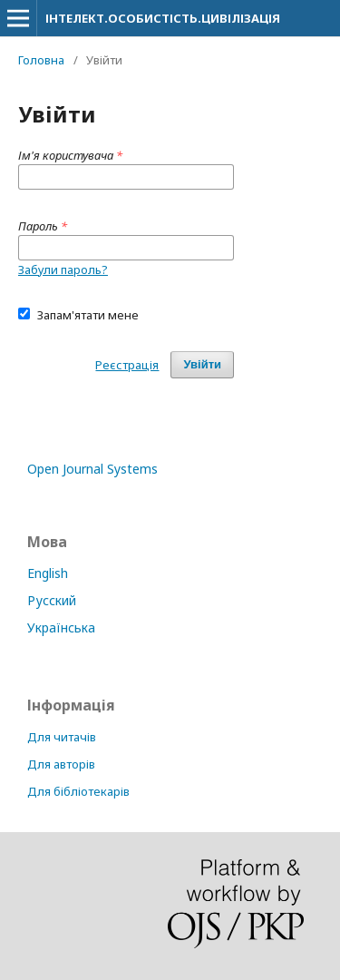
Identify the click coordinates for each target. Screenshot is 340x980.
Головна (41, 60)
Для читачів (62, 737)
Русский (52, 600)
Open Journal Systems (92, 469)
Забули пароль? (63, 269)
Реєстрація (127, 365)
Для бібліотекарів (78, 791)
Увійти (202, 364)
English (48, 573)
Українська (61, 627)
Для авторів (61, 764)
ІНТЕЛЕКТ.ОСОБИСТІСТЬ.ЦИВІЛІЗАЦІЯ (163, 18)
